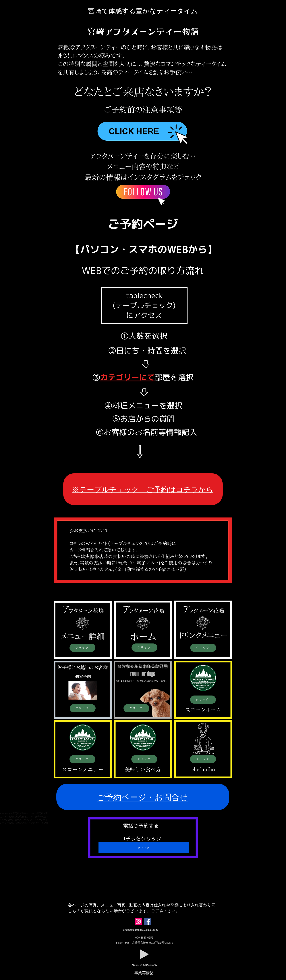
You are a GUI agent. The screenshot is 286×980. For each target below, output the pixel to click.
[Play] (144, 954)
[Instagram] (138, 921)
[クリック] (82, 648)
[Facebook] (147, 921)
